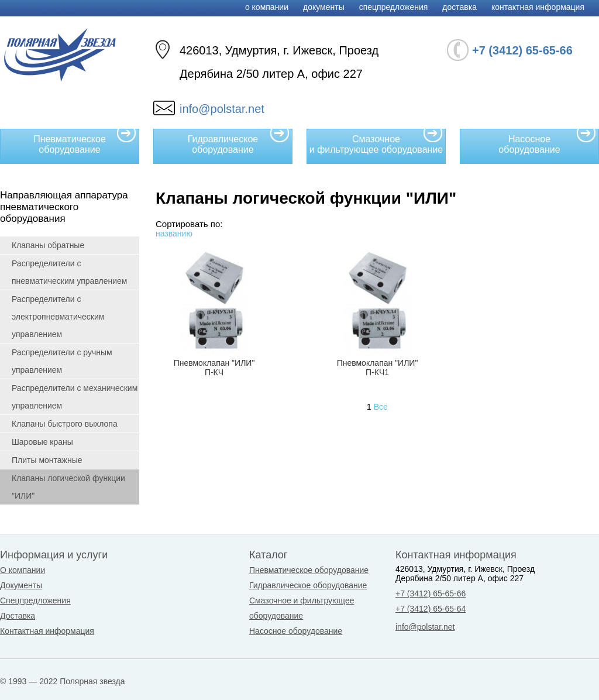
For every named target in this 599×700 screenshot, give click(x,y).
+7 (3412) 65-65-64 (431, 609)
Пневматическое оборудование (85, 142)
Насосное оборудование (547, 142)
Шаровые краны (42, 442)
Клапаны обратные (48, 245)
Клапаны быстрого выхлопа (65, 424)
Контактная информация (538, 7)
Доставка (459, 7)
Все (381, 407)
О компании (267, 7)
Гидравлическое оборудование (239, 142)
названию (174, 234)
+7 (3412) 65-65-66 (431, 593)
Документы (324, 7)
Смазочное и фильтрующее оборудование (376, 142)
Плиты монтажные (47, 460)
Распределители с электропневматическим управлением (58, 317)
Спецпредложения (394, 7)
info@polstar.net (222, 109)
